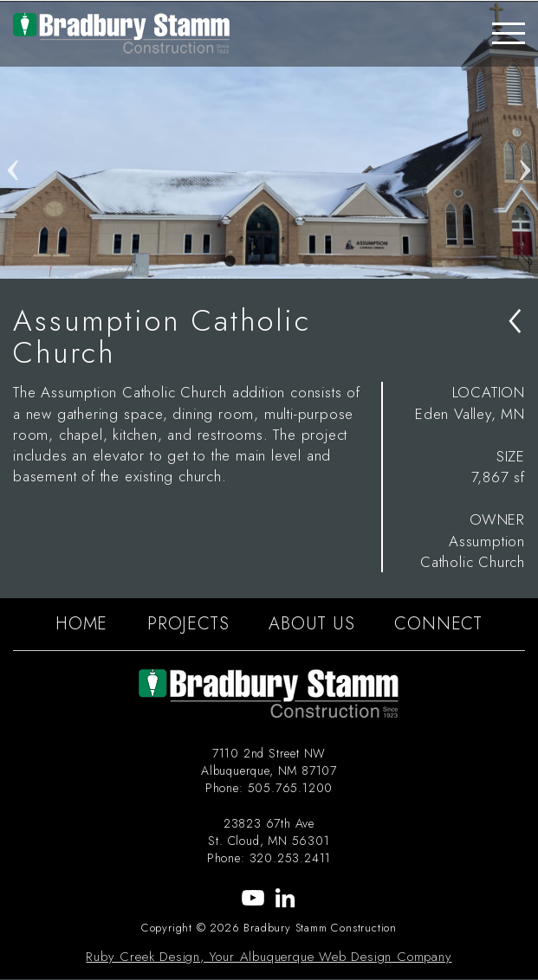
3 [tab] (282, 261)
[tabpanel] (269, 140)
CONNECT (438, 624)
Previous (13, 140)
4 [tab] (308, 261)
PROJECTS (188, 624)
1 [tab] (230, 261)
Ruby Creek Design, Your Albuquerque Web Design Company (269, 957)
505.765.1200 (291, 788)
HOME (81, 624)
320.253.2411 (291, 858)
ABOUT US (311, 624)
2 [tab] (256, 261)
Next (525, 140)
